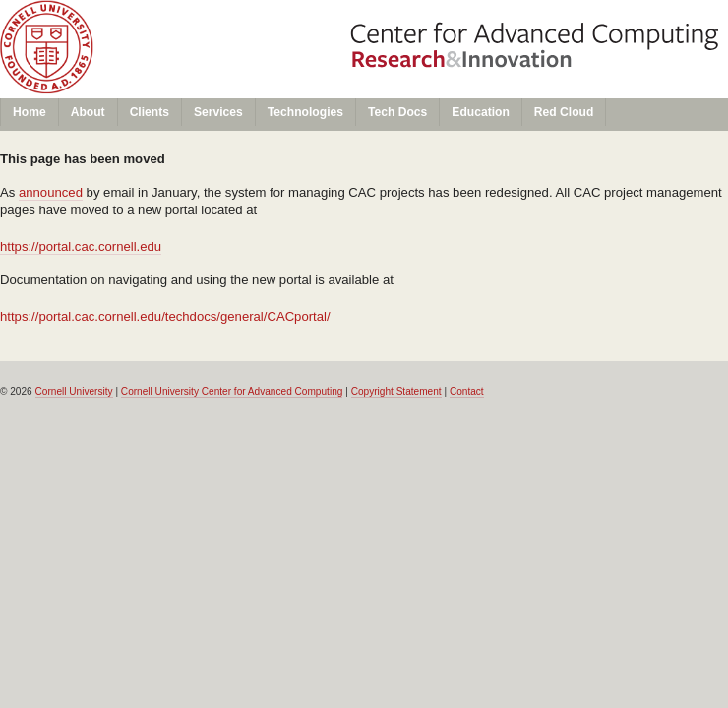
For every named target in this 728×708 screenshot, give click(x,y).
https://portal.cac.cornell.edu (81, 246)
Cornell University (179, 19)
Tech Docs (397, 112)
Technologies (305, 112)
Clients (150, 112)
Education (481, 112)
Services (218, 112)
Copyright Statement (396, 392)
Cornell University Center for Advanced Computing (232, 392)
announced (51, 192)
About (88, 112)
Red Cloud (564, 112)
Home (30, 112)
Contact (467, 392)
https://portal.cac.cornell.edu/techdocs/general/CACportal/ (165, 316)
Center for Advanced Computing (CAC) (179, 56)
